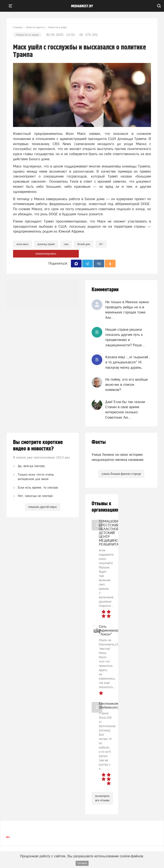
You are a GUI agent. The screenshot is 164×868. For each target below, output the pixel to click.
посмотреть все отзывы (102, 798)
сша (66, 244)
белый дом (84, 244)
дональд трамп (46, 244)
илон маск (22, 244)
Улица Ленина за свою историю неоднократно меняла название (118, 457)
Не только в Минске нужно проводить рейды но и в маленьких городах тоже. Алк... (127, 310)
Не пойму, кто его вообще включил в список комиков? (127, 385)
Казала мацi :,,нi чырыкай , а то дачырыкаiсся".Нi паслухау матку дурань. (128, 362)
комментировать (46, 254)
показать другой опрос (43, 507)
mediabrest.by (82, 6)
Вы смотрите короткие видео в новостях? (38, 446)
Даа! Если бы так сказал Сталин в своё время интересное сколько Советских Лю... (125, 410)
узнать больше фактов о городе (121, 474)
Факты (99, 442)
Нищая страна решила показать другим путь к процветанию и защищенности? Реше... (125, 337)
